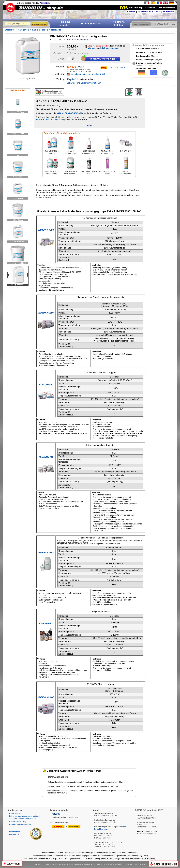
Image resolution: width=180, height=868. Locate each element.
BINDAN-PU (46, 623)
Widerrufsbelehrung (17, 821)
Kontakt (131, 12)
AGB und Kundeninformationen (22, 819)
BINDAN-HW (46, 552)
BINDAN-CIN (46, 230)
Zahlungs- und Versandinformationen (84, 83)
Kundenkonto (15, 813)
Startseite (10, 30)
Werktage (92, 48)
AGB (158, 12)
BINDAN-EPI (46, 313)
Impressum (169, 12)
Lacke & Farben (40, 30)
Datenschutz (15, 832)
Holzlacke (56, 30)
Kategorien (23, 30)
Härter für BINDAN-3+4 (69, 113)
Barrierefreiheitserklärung (20, 824)
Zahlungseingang (110, 48)
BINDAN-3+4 (46, 697)
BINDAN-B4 (46, 457)
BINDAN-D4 (46, 384)
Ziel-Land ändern (117, 68)
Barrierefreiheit (145, 12)
